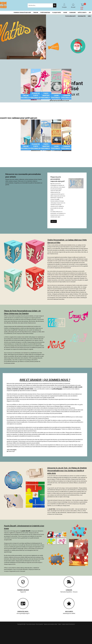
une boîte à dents (29, 389)
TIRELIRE (36, 13)
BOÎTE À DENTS (82, 13)
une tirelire (21, 389)
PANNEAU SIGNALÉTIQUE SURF (22, 13)
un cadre (75, 387)
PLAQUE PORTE (57, 13)
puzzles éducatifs (26, 531)
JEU (90, 13)
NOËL (89, 16)
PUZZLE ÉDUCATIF (70, 16)
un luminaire (15, 389)
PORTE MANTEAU (45, 13)
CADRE (65, 13)
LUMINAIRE (72, 13)
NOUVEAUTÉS (82, 16)
